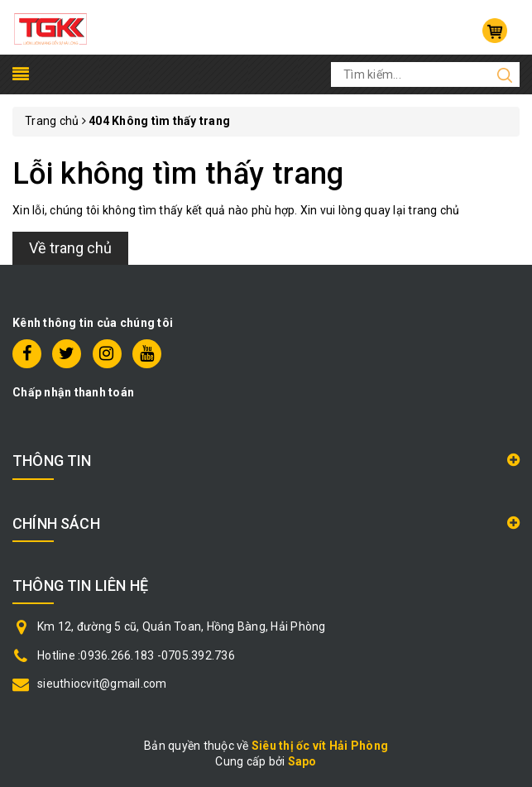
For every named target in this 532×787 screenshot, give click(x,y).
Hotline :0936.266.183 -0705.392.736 (136, 655)
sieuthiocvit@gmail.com (102, 684)
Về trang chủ (70, 248)
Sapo (302, 761)
